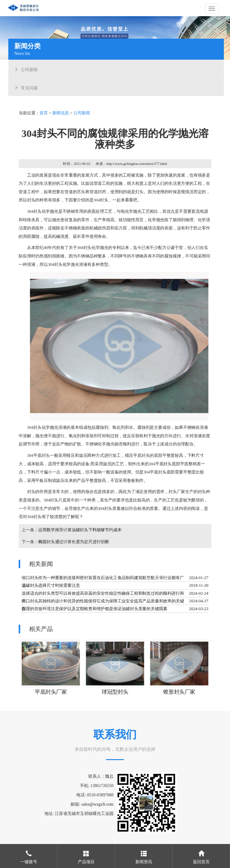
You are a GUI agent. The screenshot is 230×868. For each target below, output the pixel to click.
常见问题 (31, 87)
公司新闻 (31, 69)
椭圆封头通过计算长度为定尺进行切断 (74, 541)
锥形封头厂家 (179, 690)
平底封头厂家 (51, 690)
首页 (44, 115)
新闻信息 (61, 115)
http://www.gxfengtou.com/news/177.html (137, 166)
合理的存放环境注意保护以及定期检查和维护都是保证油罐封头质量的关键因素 (95, 607)
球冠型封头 (115, 690)
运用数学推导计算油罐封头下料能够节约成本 (80, 529)
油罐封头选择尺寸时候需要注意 (51, 584)
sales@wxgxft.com (97, 804)
